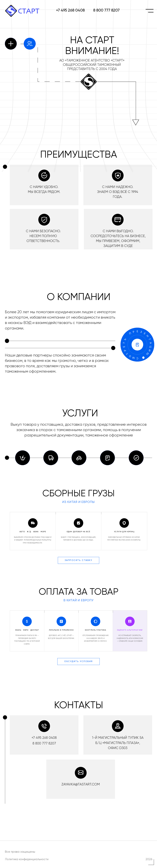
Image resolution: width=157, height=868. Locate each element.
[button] (137, 345)
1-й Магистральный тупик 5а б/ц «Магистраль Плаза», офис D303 (118, 743)
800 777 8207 (46, 744)
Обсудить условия (78, 661)
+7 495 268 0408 (70, 10)
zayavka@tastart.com (81, 785)
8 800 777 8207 (106, 10)
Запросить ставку (78, 560)
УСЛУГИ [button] (80, 414)
